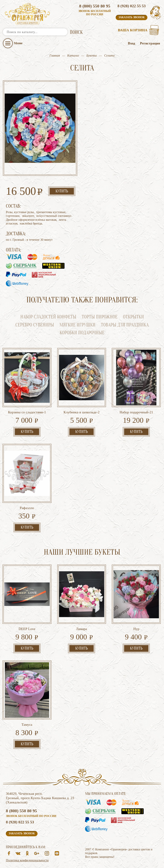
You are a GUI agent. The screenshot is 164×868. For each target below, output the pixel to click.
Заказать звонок (132, 17)
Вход (131, 43)
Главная (55, 55)
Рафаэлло (27, 508)
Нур (136, 629)
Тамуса (27, 725)
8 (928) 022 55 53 (132, 6)
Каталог (73, 55)
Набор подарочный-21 (136, 412)
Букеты (92, 55)
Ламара (82, 629)
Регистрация (150, 43)
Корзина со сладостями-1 (27, 412)
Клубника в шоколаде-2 (82, 412)
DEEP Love (27, 629)
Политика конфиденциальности (27, 860)
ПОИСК (76, 32)
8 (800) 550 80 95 (95, 6)
